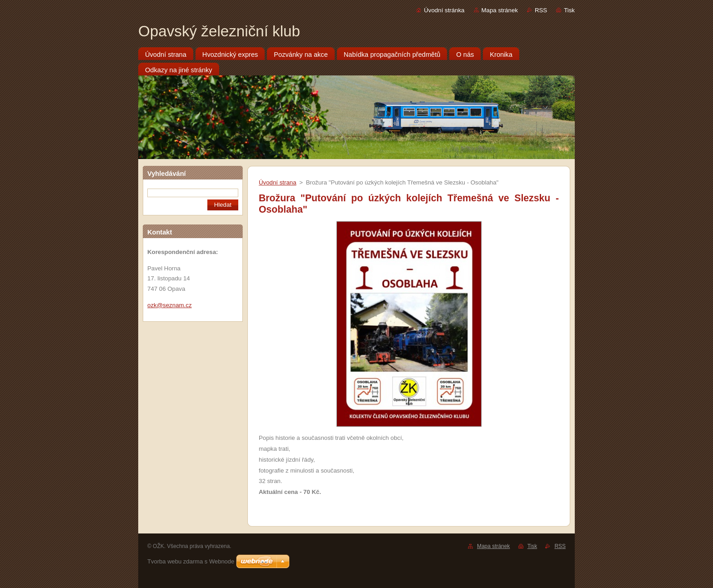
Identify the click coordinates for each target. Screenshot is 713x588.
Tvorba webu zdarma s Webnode (191, 561)
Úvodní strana (278, 182)
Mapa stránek (500, 10)
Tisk (569, 10)
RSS (541, 10)
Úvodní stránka (444, 10)
